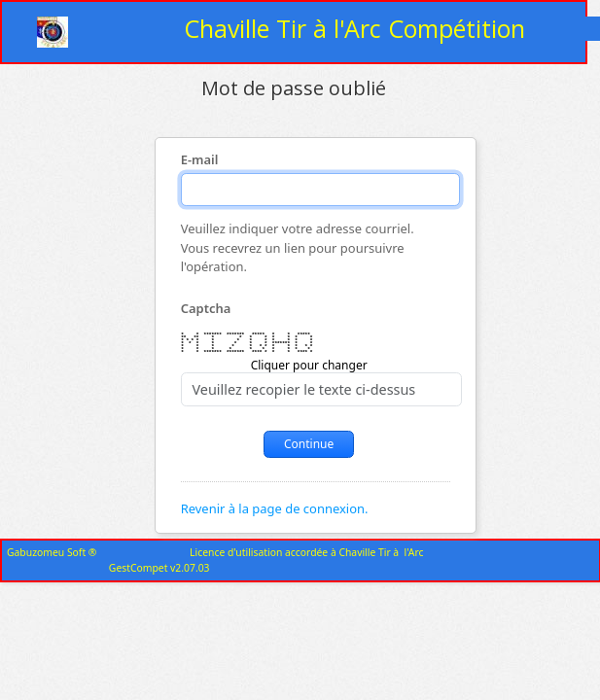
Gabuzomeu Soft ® (52, 552)
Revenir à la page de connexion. (275, 508)
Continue (309, 444)
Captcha (206, 309)
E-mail (200, 160)
